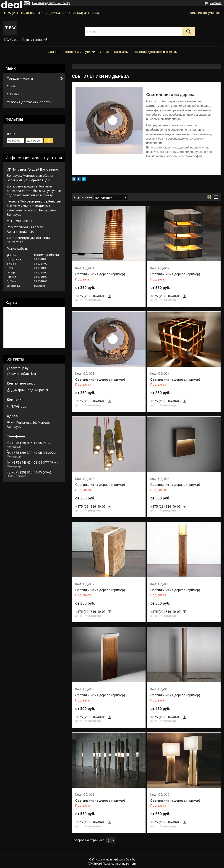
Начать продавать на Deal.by (51, 3)
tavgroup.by (20, 368)
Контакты (121, 52)
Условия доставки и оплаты (155, 52)
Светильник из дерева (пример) (100, 274)
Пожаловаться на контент (119, 864)
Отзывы (13, 94)
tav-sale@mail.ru (24, 374)
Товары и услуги (77, 52)
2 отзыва (216, 3)
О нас (104, 52)
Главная (53, 52)
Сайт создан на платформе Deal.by (112, 860)
